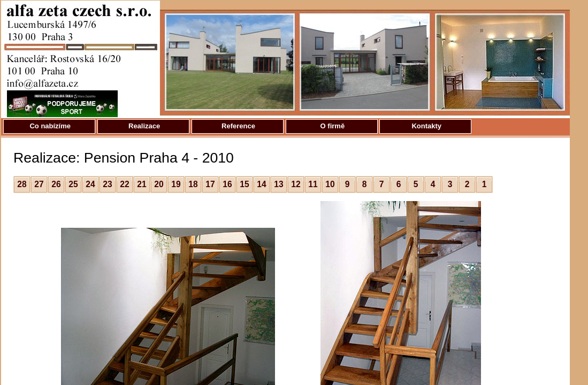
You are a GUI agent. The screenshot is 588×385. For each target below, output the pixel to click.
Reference (237, 126)
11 (313, 184)
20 (159, 184)
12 (296, 184)
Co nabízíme (49, 126)
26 (56, 184)
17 (210, 184)
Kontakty (426, 126)
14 (261, 184)
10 (330, 184)
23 (107, 184)
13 (278, 184)
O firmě (331, 126)
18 (193, 184)
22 (124, 184)
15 (244, 184)
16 (227, 184)
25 (73, 184)
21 (142, 184)
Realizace (143, 126)
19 (176, 184)
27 (39, 184)
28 (22, 184)
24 (90, 184)
